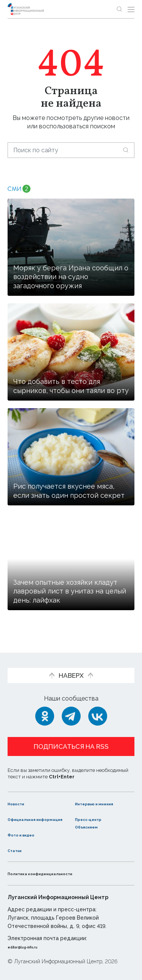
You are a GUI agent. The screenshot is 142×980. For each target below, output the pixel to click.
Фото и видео (29, 834)
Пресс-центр (96, 811)
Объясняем (93, 826)
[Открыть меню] (131, 9)
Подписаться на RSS (71, 731)
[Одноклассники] (45, 701)
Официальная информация (29, 815)
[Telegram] (71, 701)
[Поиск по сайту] (71, 150)
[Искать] (126, 150)
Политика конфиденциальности (58, 873)
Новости (21, 788)
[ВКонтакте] (98, 701)
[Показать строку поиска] (119, 9)
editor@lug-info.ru (33, 947)
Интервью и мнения (94, 792)
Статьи (19, 850)
